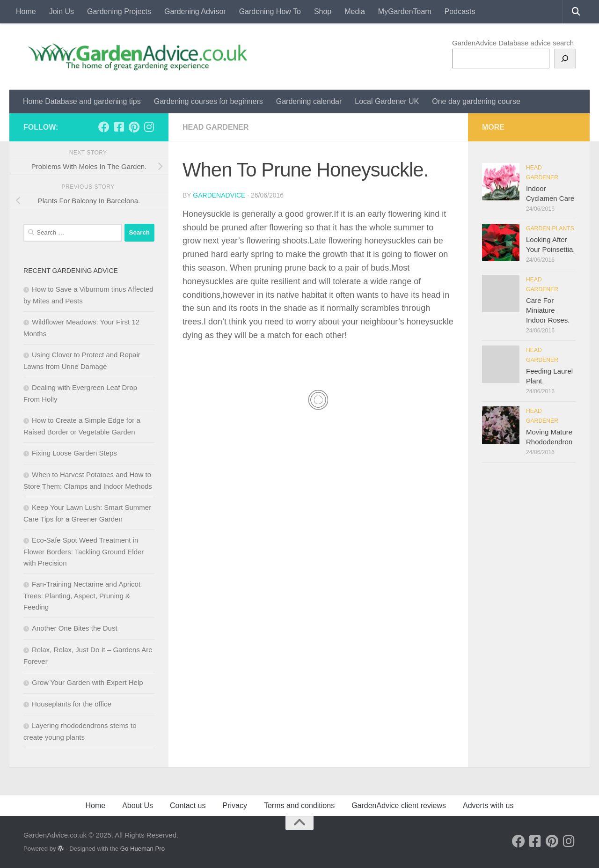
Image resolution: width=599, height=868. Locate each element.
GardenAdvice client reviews (399, 805)
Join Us (62, 11)
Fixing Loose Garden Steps (74, 453)
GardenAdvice (219, 195)
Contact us (188, 805)
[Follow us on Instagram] (149, 127)
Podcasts (460, 11)
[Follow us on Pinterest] (134, 127)
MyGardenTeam (405, 11)
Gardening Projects (119, 11)
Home (26, 11)
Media (355, 11)
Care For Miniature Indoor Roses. (548, 310)
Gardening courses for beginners (208, 101)
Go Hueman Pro (142, 849)
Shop (323, 11)
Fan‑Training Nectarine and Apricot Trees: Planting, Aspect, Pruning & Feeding (82, 596)
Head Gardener (215, 127)
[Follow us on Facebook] (104, 127)
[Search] (565, 59)
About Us (138, 805)
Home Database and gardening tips (82, 101)
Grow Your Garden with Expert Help (88, 682)
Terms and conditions (299, 805)
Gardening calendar (309, 101)
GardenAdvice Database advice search (513, 43)
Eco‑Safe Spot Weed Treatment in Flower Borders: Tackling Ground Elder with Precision (84, 552)
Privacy (234, 805)
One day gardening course (476, 101)
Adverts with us (488, 805)
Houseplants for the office (72, 704)
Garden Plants (550, 228)
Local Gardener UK (387, 101)
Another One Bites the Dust (75, 628)
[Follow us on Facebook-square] (119, 127)
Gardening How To (270, 11)
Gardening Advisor (195, 11)
